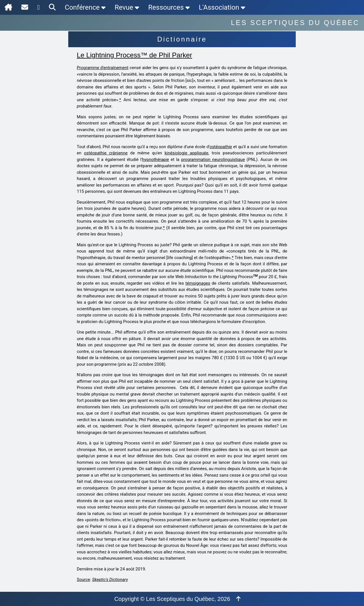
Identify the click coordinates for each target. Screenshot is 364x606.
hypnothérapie (156, 160)
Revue (127, 7)
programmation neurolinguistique (213, 160)
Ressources (169, 7)
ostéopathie (221, 147)
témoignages (198, 283)
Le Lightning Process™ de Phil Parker (135, 55)
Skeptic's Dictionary (110, 580)
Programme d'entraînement (103, 68)
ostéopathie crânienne (106, 153)
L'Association (222, 7)
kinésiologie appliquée (187, 153)
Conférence (85, 7)
